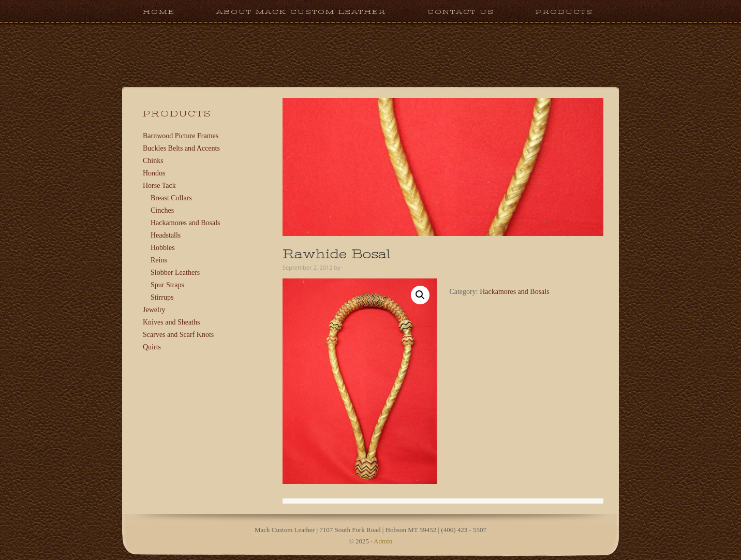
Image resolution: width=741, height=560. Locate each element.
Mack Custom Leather (371, 82)
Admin (383, 541)
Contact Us (461, 12)
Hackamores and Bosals (515, 292)
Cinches (162, 210)
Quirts (152, 347)
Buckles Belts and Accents (181, 148)
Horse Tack (159, 186)
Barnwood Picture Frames (181, 136)
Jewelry (154, 310)
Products (554, 12)
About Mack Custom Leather (301, 12)
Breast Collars (171, 198)
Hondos (154, 173)
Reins (159, 260)
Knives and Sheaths (171, 322)
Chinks (153, 161)
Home (159, 12)
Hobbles (163, 248)
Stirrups (162, 297)
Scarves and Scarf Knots (178, 335)
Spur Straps (167, 285)
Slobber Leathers (175, 272)
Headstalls (166, 235)
